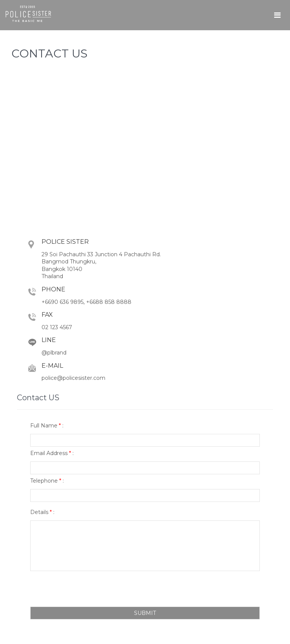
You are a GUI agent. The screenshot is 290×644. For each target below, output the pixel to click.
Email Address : (52, 453)
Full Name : (47, 426)
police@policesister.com (73, 378)
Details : (42, 512)
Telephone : (47, 481)
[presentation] (88, 590)
